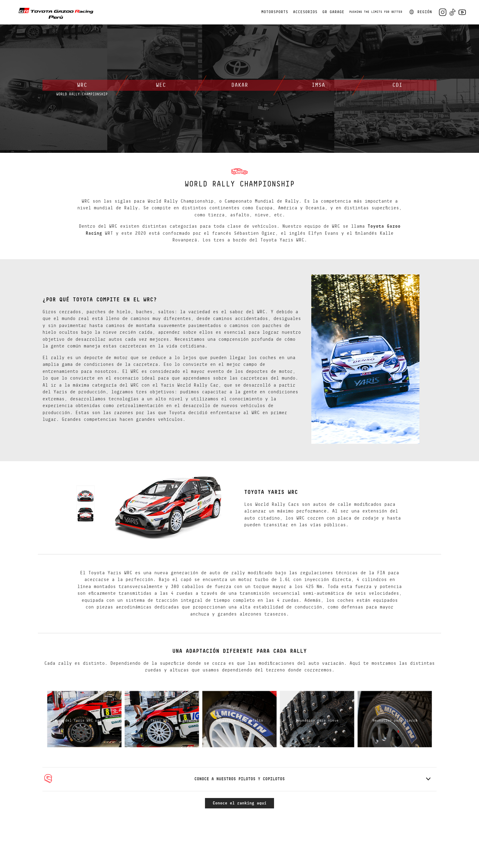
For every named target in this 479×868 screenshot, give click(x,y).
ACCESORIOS (305, 12)
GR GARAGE (333, 12)
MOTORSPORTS (275, 12)
